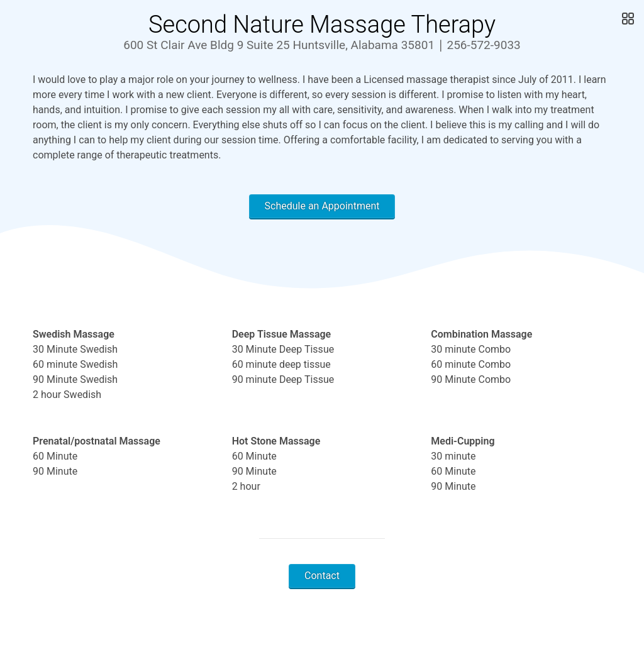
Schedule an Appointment (322, 206)
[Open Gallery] (627, 19)
